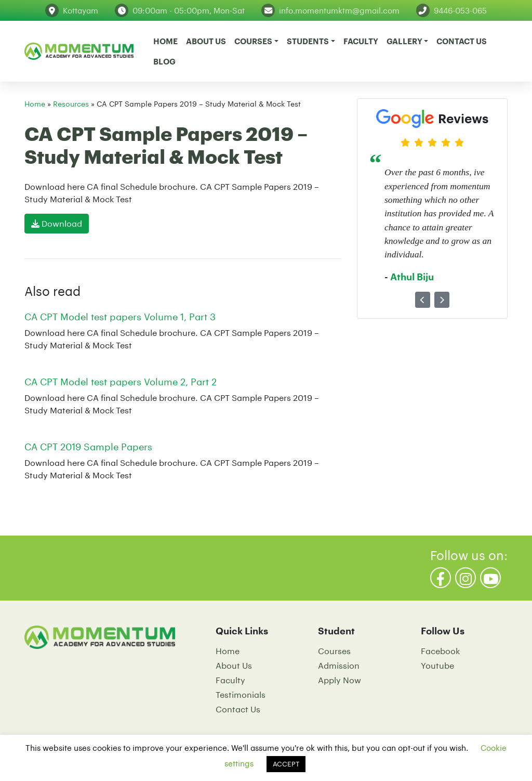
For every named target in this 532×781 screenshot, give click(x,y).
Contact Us (462, 41)
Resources (71, 104)
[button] (423, 300)
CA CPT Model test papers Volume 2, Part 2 (121, 382)
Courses (253, 41)
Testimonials (241, 694)
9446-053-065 (460, 10)
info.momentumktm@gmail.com (339, 10)
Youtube (437, 665)
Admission (339, 665)
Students (308, 41)
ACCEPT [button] (286, 764)
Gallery (404, 41)
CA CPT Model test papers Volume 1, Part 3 (120, 317)
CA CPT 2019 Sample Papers (88, 447)
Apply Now (340, 680)
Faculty (361, 41)
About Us (206, 41)
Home (165, 41)
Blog (164, 61)
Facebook (440, 651)
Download (57, 223)
